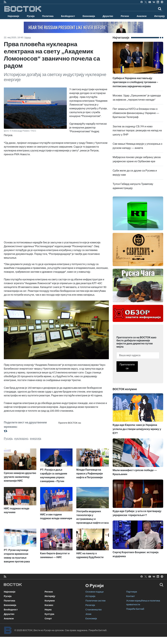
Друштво (108, 16)
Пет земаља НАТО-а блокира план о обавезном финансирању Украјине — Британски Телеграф (136, 113)
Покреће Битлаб (135, 609)
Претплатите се (127, 366)
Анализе (142, 16)
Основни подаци (94, 592)
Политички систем (95, 601)
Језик (88, 614)
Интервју (50, 596)
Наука (28, 38)
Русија (31, 16)
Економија (89, 16)
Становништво (94, 610)
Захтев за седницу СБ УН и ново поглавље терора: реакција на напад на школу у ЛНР (137, 131)
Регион (125, 16)
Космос (49, 605)
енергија (36, 439)
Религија (90, 605)
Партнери (132, 592)
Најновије (13, 16)
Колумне (50, 601)
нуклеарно (21, 439)
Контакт (131, 596)
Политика (48, 16)
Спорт (48, 619)
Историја (90, 596)
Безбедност (68, 16)
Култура (49, 614)
